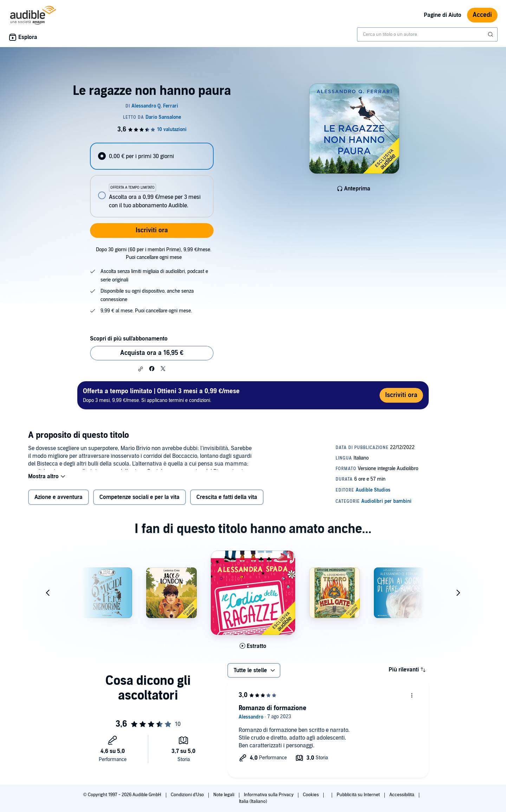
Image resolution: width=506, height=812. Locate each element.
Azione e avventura (59, 502)
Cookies (311, 795)
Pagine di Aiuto (443, 15)
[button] (141, 369)
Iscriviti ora (152, 230)
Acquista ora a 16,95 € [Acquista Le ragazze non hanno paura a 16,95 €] (152, 353)
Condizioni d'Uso (188, 795)
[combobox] (427, 34)
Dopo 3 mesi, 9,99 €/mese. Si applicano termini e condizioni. (161, 395)
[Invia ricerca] (491, 34)
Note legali (224, 795)
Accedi (482, 15)
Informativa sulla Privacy (269, 795)
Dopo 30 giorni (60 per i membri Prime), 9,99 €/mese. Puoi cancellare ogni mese (154, 254)
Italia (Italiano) (253, 801)
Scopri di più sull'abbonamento (129, 339)
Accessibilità (402, 795)
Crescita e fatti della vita (227, 502)
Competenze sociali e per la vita (140, 502)
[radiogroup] (152, 180)
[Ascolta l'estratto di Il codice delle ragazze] (253, 650)
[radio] (152, 156)
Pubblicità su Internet (359, 795)
